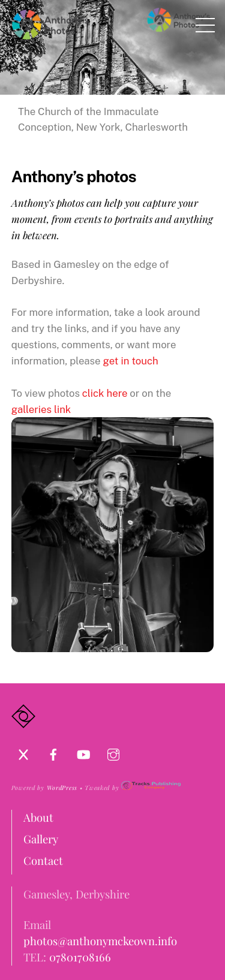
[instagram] (113, 752)
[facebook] (53, 752)
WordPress (62, 788)
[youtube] (83, 752)
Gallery (41, 839)
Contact (43, 860)
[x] (23, 752)
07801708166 (80, 957)
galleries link (41, 409)
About (38, 817)
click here (105, 393)
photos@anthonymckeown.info (100, 941)
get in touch (131, 361)
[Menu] (205, 25)
